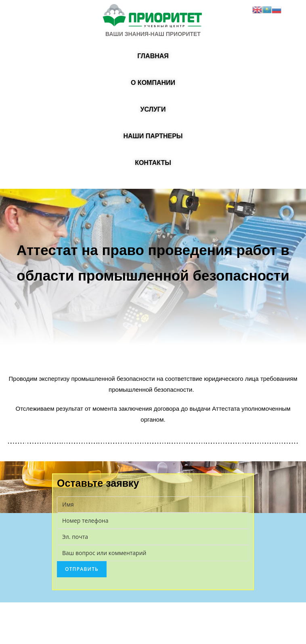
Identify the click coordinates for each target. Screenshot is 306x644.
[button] (153, 56)
